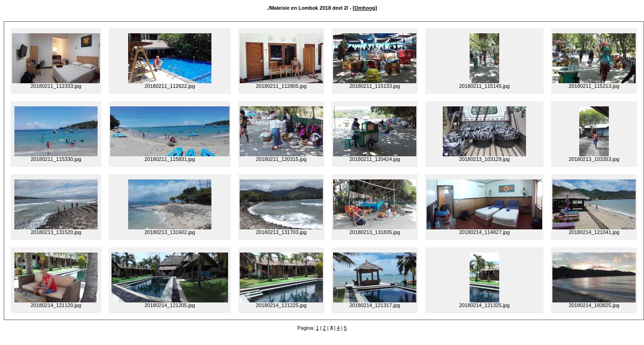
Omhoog (365, 8)
